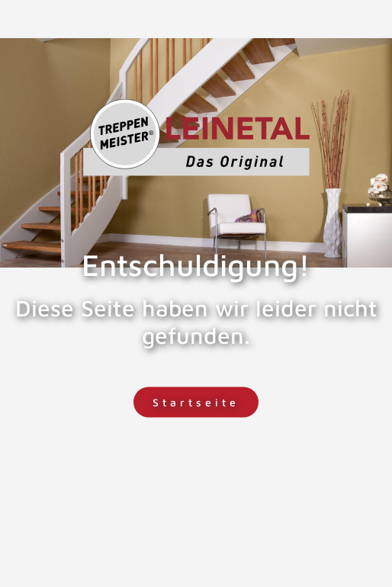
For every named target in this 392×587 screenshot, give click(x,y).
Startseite (196, 402)
